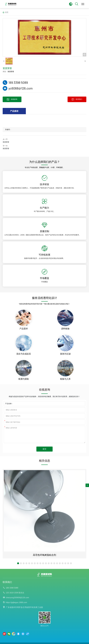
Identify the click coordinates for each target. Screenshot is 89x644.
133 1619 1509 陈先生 (15, 593)
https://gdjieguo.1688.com (16, 602)
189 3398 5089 (18, 82)
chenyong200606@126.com (17, 598)
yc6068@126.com (21, 88)
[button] (18, 563)
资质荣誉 (11, 72)
